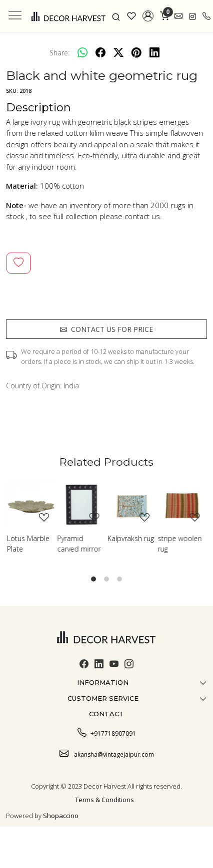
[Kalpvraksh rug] (132, 505)
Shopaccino (61, 816)
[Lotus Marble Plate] (31, 505)
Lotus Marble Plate (28, 544)
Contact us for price (106, 329)
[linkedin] (154, 52)
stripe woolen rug (180, 544)
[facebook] (100, 52)
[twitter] (118, 52)
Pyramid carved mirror (79, 544)
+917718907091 (107, 732)
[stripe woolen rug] (182, 505)
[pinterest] (136, 52)
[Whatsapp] (82, 52)
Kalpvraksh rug (131, 538)
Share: (59, 53)
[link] (116, 16)
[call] (206, 16)
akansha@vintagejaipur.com (107, 753)
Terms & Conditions (104, 800)
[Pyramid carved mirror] (82, 505)
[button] (148, 16)
